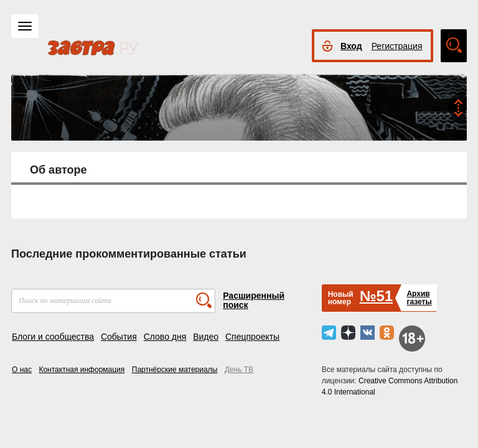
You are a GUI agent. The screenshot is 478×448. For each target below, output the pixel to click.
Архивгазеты (419, 298)
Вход (351, 46)
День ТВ (239, 370)
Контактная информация (82, 370)
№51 (376, 296)
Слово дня (165, 337)
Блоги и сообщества (53, 337)
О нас (22, 370)
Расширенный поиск (254, 300)
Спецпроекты (252, 337)
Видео (206, 337)
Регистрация (397, 46)
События (119, 337)
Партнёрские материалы (175, 370)
